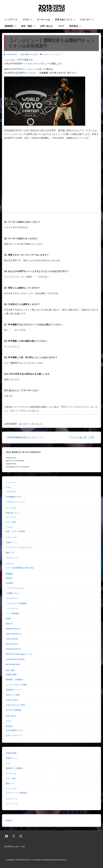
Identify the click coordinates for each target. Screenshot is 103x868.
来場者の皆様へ (12, 674)
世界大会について (66, 19)
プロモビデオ (11, 492)
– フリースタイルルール (15, 588)
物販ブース (10, 553)
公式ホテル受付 (12, 700)
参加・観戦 (28, 26)
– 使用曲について (12, 593)
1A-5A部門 (10, 583)
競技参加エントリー (14, 690)
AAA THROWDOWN (13, 664)
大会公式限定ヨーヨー (14, 730)
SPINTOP (9, 624)
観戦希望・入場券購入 (14, 680)
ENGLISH (9, 820)
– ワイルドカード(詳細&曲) (16, 603)
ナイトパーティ (12, 537)
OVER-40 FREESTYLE (13, 634)
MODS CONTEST (12, 644)
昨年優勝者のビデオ (14, 497)
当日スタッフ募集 (13, 695)
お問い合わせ (46, 26)
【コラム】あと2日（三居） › (83, 437)
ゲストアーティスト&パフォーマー (19, 547)
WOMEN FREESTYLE (13, 629)
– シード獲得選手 (12, 614)
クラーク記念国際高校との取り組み (20, 568)
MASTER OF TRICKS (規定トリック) (19, 654)
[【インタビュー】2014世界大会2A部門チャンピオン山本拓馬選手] (33, 54)
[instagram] (21, 836)
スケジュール (11, 517)
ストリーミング (12, 804)
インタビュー (57, 54)
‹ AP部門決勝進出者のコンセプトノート (25, 437)
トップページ (11, 20)
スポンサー (87, 19)
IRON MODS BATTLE (13, 649)
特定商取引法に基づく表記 (14, 847)
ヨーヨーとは (43, 20)
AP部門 (8, 619)
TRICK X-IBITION (12, 639)
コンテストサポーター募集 (16, 685)
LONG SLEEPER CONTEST (15, 659)
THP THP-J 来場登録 (13, 710)
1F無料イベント (12, 542)
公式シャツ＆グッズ (14, 735)
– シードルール (12, 608)
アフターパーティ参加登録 (16, 793)
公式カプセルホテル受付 (15, 705)
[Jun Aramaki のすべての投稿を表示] (11, 54)
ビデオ (28, 19)
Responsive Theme (59, 860)
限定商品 (76, 26)
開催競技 (11, 26)
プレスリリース (12, 558)
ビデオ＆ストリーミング (15, 502)
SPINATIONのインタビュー (24, 69)
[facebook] (7, 836)
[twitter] (14, 836)
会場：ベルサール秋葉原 (15, 531)
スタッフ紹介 (11, 522)
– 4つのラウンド (12, 598)
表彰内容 (9, 578)
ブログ (61, 26)
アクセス (9, 527)
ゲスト (8, 763)
